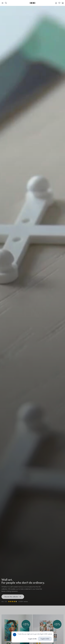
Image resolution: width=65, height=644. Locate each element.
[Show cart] (63, 3)
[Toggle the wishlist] (59, 3)
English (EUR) (32, 639)
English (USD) (45, 639)
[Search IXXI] (6, 3)
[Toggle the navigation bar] (3, 3)
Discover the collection (13, 597)
